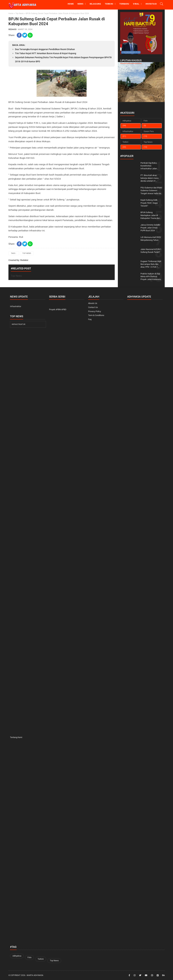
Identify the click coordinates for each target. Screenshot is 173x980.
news (80, 4)
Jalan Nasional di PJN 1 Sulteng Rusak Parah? (151, 251)
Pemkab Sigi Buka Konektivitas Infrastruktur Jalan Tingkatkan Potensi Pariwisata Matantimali (151, 166)
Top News (20, 13)
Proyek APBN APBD (58, 309)
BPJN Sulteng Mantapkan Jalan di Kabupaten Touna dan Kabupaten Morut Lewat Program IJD (151, 215)
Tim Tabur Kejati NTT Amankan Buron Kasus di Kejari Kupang (46, 53)
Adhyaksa (127, 121)
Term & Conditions (96, 315)
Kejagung (95, 4)
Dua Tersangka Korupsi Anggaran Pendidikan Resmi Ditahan (45, 49)
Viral (136, 4)
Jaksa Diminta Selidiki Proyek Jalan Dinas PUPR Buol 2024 (150, 228)
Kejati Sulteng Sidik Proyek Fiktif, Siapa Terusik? (149, 203)
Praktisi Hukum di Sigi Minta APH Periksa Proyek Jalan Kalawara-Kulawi (151, 277)
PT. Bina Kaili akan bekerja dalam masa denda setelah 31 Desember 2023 (149, 178)
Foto (146, 121)
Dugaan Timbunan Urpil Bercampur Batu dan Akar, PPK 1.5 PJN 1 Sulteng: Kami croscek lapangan (151, 264)
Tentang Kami (16, 737)
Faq (90, 319)
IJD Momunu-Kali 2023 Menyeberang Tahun (151, 239)
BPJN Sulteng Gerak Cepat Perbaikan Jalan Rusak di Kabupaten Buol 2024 (57, 21)
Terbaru (124, 4)
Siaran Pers (149, 131)
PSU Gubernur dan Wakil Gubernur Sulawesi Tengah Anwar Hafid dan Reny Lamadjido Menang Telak (151, 191)
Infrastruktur (128, 131)
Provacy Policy (95, 311)
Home (71, 4)
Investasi (151, 4)
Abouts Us (93, 303)
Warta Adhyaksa (35, 975)
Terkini (109, 4)
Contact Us (93, 307)
